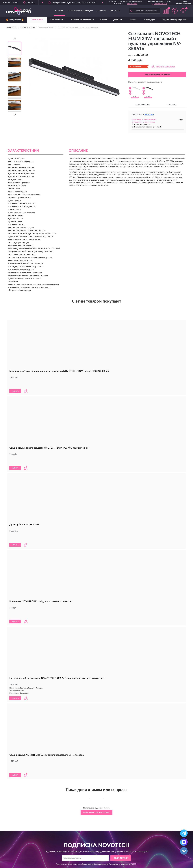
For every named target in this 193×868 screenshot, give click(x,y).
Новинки (101, 11)
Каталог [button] (60, 11)
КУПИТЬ (15, 382)
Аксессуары (149, 20)
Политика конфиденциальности (164, 852)
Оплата (86, 848)
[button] (159, 4)
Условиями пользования (118, 819)
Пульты (133, 20)
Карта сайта (122, 848)
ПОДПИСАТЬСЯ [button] (121, 813)
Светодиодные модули (82, 20)
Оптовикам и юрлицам (80, 11)
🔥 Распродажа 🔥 (15, 20)
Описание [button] (172, 104)
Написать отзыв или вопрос (96, 768)
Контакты (115, 11)
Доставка (87, 844)
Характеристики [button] (143, 104)
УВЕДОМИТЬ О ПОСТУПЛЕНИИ (157, 74)
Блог (152, 844)
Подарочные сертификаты (174, 20)
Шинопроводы (57, 20)
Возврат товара (89, 852)
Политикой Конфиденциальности (95, 819)
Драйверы (118, 20)
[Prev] (15, 38)
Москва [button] (150, 115)
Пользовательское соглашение (130, 856)
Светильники (37, 20)
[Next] (15, 115)
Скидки (154, 848)
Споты (104, 20)
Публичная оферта (125, 852)
